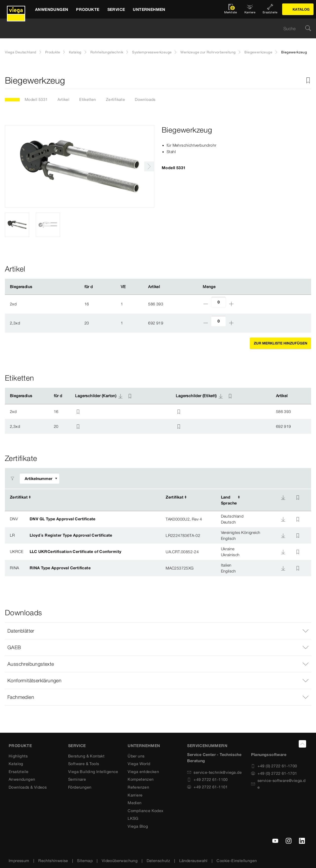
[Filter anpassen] (39, 478)
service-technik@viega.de (214, 772)
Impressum (19, 861)
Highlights (18, 756)
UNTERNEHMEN (144, 746)
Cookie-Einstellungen (237, 861)
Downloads (145, 99)
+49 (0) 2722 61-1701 (274, 773)
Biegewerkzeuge (258, 52)
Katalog (75, 52)
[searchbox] (154, 29)
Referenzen (138, 787)
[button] (158, 631)
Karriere (135, 795)
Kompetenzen (141, 779)
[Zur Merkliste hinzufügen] (308, 80)
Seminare (77, 779)
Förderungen (80, 787)
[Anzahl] (218, 302)
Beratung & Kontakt (86, 756)
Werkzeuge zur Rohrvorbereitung (208, 52)
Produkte (53, 52)
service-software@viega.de (278, 784)
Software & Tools (84, 764)
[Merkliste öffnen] (231, 9)
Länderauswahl (193, 861)
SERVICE (77, 746)
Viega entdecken (143, 772)
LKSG (133, 818)
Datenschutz (158, 861)
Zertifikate (115, 99)
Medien (135, 803)
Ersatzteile (19, 772)
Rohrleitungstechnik (107, 52)
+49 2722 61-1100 (207, 779)
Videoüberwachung (120, 861)
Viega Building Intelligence (93, 772)
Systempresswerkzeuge (152, 52)
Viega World (139, 764)
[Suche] (308, 29)
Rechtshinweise (53, 861)
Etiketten (88, 99)
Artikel (63, 99)
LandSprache (229, 500)
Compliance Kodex (145, 811)
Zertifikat (19, 497)
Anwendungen (22, 779)
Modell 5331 (36, 99)
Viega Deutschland (21, 52)
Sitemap (85, 861)
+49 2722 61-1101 (207, 787)
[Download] (283, 498)
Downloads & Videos (28, 787)
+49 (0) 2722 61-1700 (274, 766)
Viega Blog (138, 826)
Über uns (136, 756)
